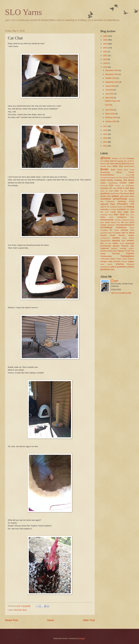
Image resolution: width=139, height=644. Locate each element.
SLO (123, 241)
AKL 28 (126, 161)
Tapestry (121, 251)
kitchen (120, 207)
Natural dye (115, 222)
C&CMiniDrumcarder (108, 178)
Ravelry (122, 235)
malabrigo (104, 215)
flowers (126, 194)
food (132, 193)
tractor (113, 259)
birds (115, 166)
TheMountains (106, 256)
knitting (131, 207)
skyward (116, 240)
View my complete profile (121, 293)
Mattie (103, 217)
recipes (131, 235)
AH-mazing (119, 161)
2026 (105, 36)
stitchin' (131, 248)
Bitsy (121, 166)
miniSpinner (122, 217)
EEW (117, 191)
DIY (111, 188)
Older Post (89, 620)
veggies (131, 261)
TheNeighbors (127, 256)
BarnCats (18, 610)
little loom (105, 212)
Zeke (112, 269)
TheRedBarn (105, 259)
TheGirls (130, 253)
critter (131, 183)
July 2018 (109, 90)
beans (109, 166)
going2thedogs (120, 199)
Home (50, 620)
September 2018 (112, 82)
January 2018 (111, 121)
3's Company (129, 158)
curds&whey (130, 186)
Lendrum (122, 209)
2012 (105, 146)
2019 (105, 63)
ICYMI (132, 201)
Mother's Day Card (112, 101)
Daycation (104, 188)
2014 (105, 138)
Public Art (111, 233)
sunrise (103, 251)
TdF (129, 251)
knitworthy (104, 209)
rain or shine (128, 233)
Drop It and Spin (126, 188)
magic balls (129, 212)
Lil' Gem (131, 209)
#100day (115, 158)
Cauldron (126, 178)
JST (108, 207)
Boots (113, 170)
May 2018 (110, 98)
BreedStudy (105, 172)
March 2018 (110, 114)
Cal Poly (119, 178)
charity (110, 180)
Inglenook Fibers (108, 204)
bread (132, 170)
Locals (113, 212)
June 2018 (110, 94)
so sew (108, 243)
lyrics (120, 212)
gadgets (115, 196)
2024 (105, 44)
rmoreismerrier (105, 238)
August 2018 (111, 86)
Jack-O (103, 207)
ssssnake (123, 248)
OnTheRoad (106, 227)
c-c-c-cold (130, 175)
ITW (132, 204)
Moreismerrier (107, 220)
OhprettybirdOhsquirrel (125, 225)
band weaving (116, 164)
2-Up (121, 158)
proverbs (104, 233)
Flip (122, 194)
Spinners (114, 248)
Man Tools (119, 214)
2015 (105, 134)
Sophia (122, 243)
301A (102, 161)
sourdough (130, 243)
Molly (132, 217)
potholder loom (127, 230)
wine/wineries (105, 267)
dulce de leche (107, 191)
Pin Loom (114, 230)
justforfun (114, 207)
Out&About (121, 227)
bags (108, 164)
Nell (122, 222)
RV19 (124, 238)
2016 (105, 130)
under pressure (114, 261)
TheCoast (116, 254)
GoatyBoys (106, 199)
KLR (125, 207)
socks (115, 243)
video (102, 264)
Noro (127, 222)
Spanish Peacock (121, 246)
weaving (120, 264)
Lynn (116, 281)
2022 (105, 52)
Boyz (25, 610)
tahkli (115, 251)
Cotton (103, 183)
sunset (110, 251)
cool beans (129, 180)
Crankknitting (113, 183)
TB (126, 251)
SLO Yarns (23, 12)
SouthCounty (106, 246)
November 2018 (112, 74)
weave (110, 264)
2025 (105, 40)
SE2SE (131, 238)
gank (122, 196)
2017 (105, 126)
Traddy (119, 259)
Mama (111, 215)
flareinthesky (115, 194)
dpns (115, 188)
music (107, 222)
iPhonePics (123, 204)
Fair (122, 191)
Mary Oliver (130, 215)
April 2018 (110, 110)
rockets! (116, 238)
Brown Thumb (125, 172)
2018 (105, 67)
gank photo (129, 196)
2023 (105, 48)
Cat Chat (108, 105)
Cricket (123, 183)
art (131, 161)
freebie (103, 196)
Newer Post (11, 620)
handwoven (111, 201)
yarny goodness (119, 267)
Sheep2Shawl (105, 241)
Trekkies (125, 259)
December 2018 (112, 70)
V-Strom (124, 261)
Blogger (82, 638)
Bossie (120, 170)
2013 (105, 142)
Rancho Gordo (108, 235)
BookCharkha (129, 166)
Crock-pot (104, 186)
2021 (105, 55)
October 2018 (111, 78)
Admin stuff (109, 161)
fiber (126, 191)
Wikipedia (131, 264)
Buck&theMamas (107, 175)
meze (111, 217)
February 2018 (111, 117)
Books (104, 169)
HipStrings (122, 201)
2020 (105, 59)
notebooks (111, 225)
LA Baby (113, 209)
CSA (111, 185)
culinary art (119, 186)
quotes (118, 233)
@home (105, 158)
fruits (109, 196)
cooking (118, 180)
